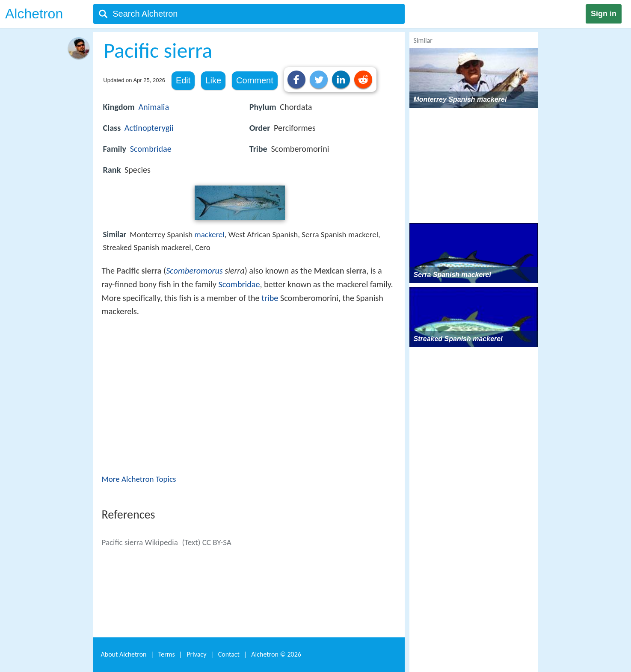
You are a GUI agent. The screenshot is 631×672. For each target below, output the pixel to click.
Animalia (154, 107)
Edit (183, 80)
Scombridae (151, 149)
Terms (167, 654)
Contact (229, 654)
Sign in (604, 14)
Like (213, 80)
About (124, 654)
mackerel (210, 234)
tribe (270, 298)
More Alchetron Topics (139, 479)
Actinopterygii (149, 128)
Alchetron (34, 14)
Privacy (196, 654)
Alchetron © (276, 654)
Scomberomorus (194, 271)
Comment (255, 80)
